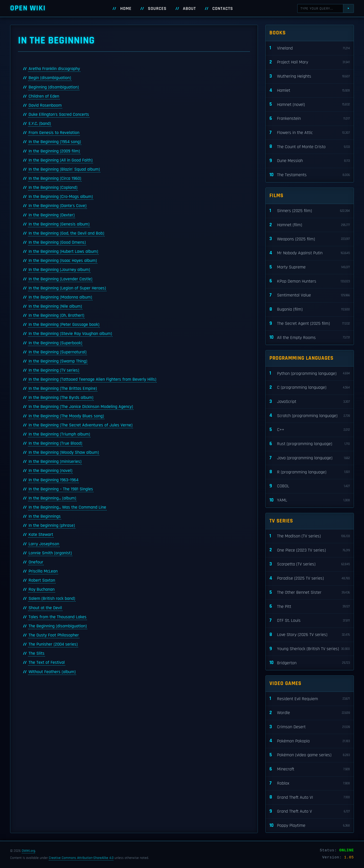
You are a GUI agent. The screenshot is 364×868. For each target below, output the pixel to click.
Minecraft (310, 769)
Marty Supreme (310, 267)
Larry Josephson (44, 544)
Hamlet (310, 91)
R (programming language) (310, 472)
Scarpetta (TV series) (310, 564)
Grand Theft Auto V (310, 812)
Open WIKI (28, 8)
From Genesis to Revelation (54, 133)
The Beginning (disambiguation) (58, 626)
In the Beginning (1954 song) (55, 142)
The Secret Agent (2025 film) (310, 324)
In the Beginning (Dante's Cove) (58, 206)
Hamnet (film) (310, 225)
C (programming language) (310, 388)
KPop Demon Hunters (310, 281)
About (190, 9)
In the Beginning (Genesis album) (59, 224)
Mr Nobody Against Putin (310, 253)
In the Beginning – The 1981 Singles (61, 489)
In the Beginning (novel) (50, 471)
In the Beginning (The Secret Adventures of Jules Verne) (81, 425)
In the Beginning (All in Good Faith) (61, 160)
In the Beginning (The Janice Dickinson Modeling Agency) (81, 407)
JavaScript (310, 402)
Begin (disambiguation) (50, 78)
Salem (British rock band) (52, 599)
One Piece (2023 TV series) (310, 550)
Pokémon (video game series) (310, 755)
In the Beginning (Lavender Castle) (60, 279)
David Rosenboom (45, 105)
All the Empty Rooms (310, 338)
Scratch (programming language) (310, 416)
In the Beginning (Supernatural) (58, 352)
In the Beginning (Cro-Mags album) (61, 197)
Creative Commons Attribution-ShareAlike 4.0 (81, 858)
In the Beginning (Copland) (53, 188)
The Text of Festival (47, 663)
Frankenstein (310, 119)
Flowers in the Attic (310, 133)
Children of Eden (44, 96)
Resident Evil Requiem (310, 699)
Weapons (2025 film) (310, 239)
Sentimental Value (310, 295)
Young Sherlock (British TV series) (310, 649)
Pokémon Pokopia (310, 741)
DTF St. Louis (310, 621)
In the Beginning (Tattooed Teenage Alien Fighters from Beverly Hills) (92, 379)
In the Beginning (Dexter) (52, 215)
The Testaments (310, 175)
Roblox (310, 783)
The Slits (37, 653)
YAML (310, 500)
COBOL (310, 486)
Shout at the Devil (45, 608)
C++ (310, 430)
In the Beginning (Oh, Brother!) (56, 315)
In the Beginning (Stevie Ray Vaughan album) (70, 334)
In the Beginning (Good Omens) (57, 242)
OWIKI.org (28, 851)
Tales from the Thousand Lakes (58, 617)
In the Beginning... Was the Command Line (67, 507)
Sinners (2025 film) (310, 211)
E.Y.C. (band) (40, 124)
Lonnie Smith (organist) (50, 553)
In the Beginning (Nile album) (55, 306)
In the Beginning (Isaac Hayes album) (63, 261)
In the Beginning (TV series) (54, 370)
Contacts (223, 9)
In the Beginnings (45, 516)
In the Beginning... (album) (52, 498)
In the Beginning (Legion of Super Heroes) (67, 288)
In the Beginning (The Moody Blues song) (66, 416)
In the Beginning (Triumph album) (59, 434)
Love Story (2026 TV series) (310, 635)
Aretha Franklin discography (54, 69)
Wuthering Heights (310, 76)
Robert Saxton (42, 580)
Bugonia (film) (310, 310)
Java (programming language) (310, 458)
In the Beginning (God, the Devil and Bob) (66, 233)
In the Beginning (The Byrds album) (61, 398)
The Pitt (310, 607)
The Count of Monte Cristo (310, 147)
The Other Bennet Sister (310, 593)
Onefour (36, 562)
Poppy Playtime (310, 826)
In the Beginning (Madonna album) (60, 297)
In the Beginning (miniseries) (55, 462)
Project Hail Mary (310, 62)
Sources (157, 9)
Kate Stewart (41, 535)
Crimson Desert (310, 727)
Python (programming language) (310, 373)
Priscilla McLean (43, 571)
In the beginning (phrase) (52, 526)
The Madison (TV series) (310, 536)
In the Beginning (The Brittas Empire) (63, 389)
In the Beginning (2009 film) (54, 151)
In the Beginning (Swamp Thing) (58, 361)
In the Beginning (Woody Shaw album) (64, 452)
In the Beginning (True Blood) (55, 443)
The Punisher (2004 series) (53, 644)
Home (126, 9)
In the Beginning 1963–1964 (53, 480)
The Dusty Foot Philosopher (54, 635)
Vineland (310, 48)
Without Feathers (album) (52, 672)
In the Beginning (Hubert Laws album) (63, 252)
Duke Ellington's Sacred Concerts (59, 115)
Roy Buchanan (42, 589)
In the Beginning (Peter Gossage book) (64, 325)
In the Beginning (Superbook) (55, 343)
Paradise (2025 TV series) (310, 578)
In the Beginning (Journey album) (59, 270)
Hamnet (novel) (310, 105)
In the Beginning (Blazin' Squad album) (64, 169)
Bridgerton (310, 663)
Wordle (310, 713)
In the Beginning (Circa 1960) (55, 178)
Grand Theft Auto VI (310, 797)
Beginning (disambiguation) (54, 87)
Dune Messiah (310, 161)
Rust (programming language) (310, 444)
